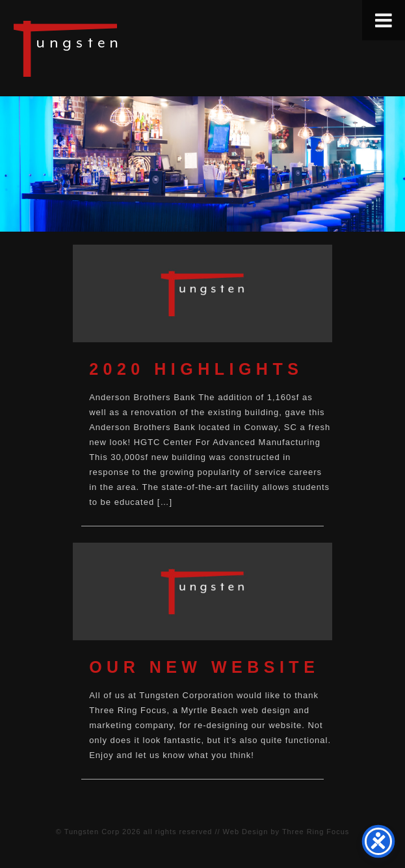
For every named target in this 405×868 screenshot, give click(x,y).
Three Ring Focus (316, 832)
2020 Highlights (196, 369)
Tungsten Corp (92, 832)
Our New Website (204, 667)
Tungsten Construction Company (111, 48)
